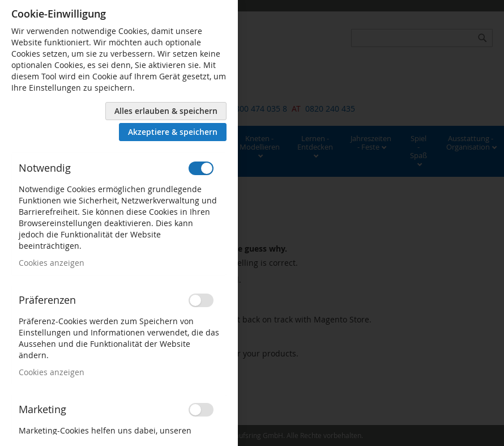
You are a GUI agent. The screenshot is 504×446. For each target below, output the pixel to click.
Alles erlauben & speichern (166, 111)
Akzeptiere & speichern (173, 132)
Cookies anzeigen (52, 263)
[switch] (201, 168)
